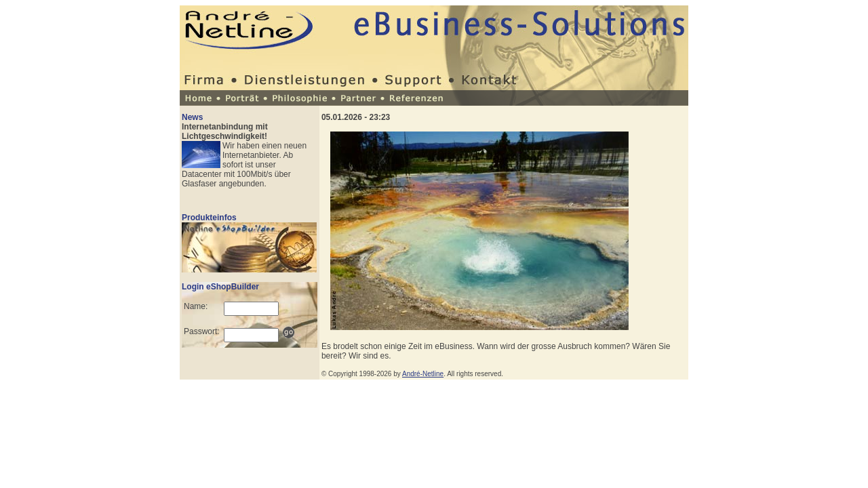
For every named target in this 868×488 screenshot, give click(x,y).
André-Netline (423, 374)
